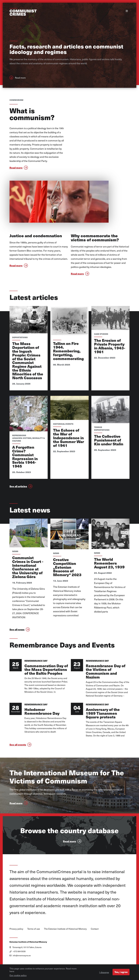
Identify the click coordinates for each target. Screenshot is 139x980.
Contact (95, 944)
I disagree (103, 972)
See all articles (18, 497)
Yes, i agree (121, 972)
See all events (18, 760)
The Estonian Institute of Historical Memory (65, 944)
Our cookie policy (18, 975)
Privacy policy (16, 944)
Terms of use (34, 944)
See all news (17, 642)
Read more (20, 80)
